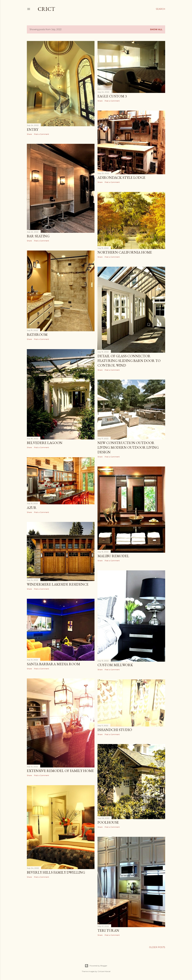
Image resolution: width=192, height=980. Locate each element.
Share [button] (29, 134)
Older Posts (157, 947)
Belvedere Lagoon (45, 443)
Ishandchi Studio (115, 730)
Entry (33, 129)
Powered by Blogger (96, 966)
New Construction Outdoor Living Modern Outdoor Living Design (128, 447)
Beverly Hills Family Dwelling (56, 872)
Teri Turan (108, 930)
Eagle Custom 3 (112, 96)
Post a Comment (42, 134)
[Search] (160, 9)
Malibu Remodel (113, 556)
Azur (32, 508)
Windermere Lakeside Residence (58, 584)
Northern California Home (125, 252)
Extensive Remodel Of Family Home (60, 771)
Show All (156, 29)
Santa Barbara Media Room (53, 664)
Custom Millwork (115, 665)
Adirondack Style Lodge (121, 177)
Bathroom (37, 334)
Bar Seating (38, 236)
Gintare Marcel (104, 971)
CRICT (46, 9)
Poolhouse (108, 822)
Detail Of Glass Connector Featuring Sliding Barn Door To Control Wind (129, 361)
